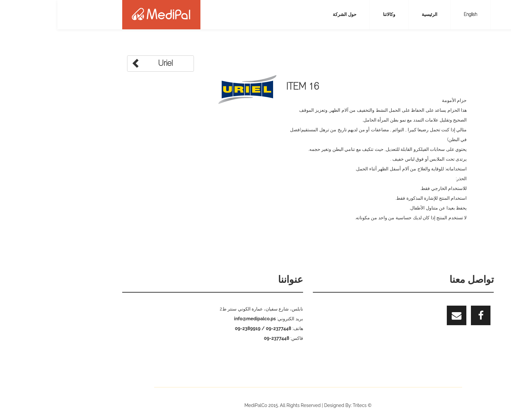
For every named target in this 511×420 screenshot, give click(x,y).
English (413, 15)
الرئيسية (372, 15)
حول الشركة (287, 15)
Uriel (95, 63)
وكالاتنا (332, 15)
